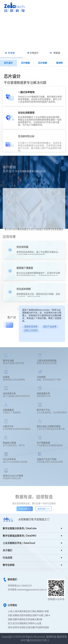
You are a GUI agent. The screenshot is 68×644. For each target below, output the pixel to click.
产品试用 (25, 511)
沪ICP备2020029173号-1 (35, 640)
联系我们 (44, 511)
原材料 (59, 63)
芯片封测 (42, 63)
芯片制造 (25, 63)
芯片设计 (8, 63)
